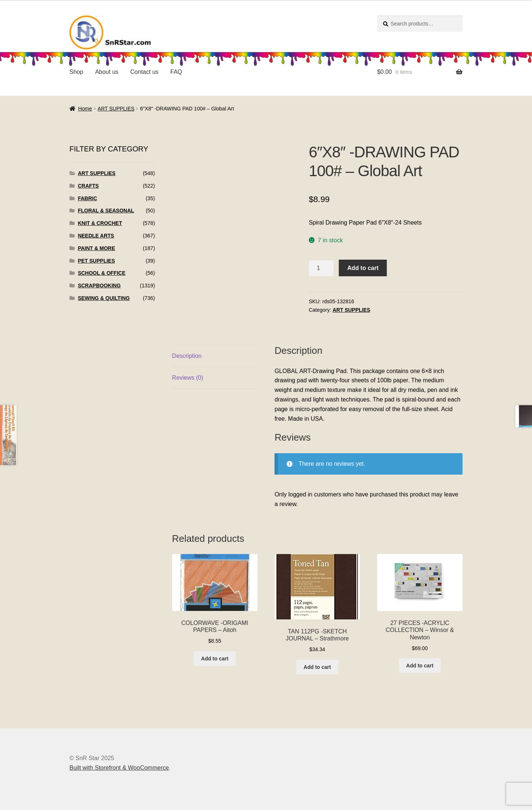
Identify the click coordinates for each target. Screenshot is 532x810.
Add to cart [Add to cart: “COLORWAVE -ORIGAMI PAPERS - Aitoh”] (215, 659)
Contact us (144, 72)
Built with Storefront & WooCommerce (119, 768)
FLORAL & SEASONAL (106, 211)
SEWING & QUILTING (104, 298)
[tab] (215, 356)
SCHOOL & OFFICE (102, 273)
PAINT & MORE (97, 248)
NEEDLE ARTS (96, 236)
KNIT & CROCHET (100, 223)
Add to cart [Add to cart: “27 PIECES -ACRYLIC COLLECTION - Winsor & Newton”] (420, 666)
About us (107, 72)
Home (85, 109)
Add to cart (363, 268)
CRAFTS (88, 186)
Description (187, 356)
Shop (76, 72)
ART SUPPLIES (116, 109)
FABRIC (88, 198)
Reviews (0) (188, 378)
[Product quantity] (321, 268)
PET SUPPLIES (96, 261)
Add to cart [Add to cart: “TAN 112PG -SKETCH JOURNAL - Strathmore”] (317, 667)
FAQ (176, 72)
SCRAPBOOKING (99, 286)
